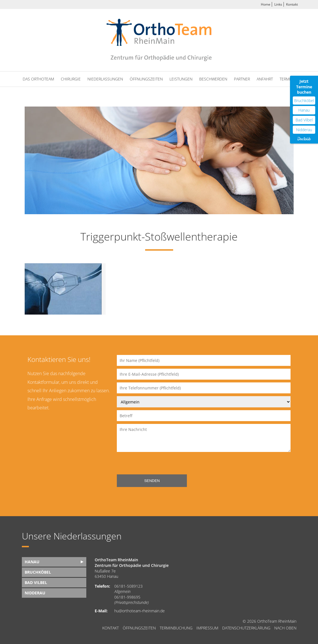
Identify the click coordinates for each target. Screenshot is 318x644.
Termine (288, 79)
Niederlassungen (105, 79)
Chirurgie (71, 79)
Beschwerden (213, 79)
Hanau (32, 562)
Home (266, 4)
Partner (242, 79)
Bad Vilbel (36, 582)
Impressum (207, 628)
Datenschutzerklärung (246, 628)
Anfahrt (265, 79)
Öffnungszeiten (146, 79)
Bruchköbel (38, 572)
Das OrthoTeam (38, 79)
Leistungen (181, 79)
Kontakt (292, 4)
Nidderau (35, 593)
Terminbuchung (176, 628)
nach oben (285, 628)
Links (278, 4)
